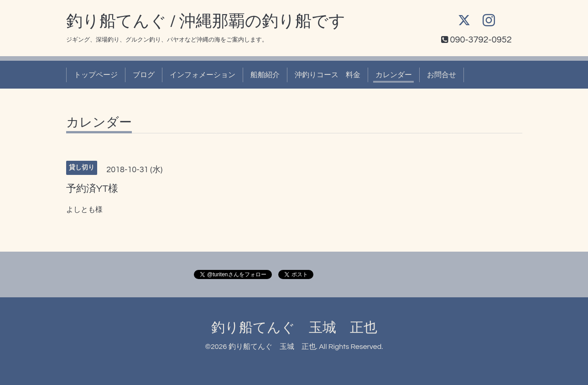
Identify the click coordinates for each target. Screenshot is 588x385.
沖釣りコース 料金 (328, 75)
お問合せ (442, 75)
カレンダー (394, 75)
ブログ (144, 75)
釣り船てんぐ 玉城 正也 (294, 328)
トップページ (96, 75)
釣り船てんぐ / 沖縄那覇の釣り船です (206, 21)
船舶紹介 (265, 75)
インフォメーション (203, 75)
